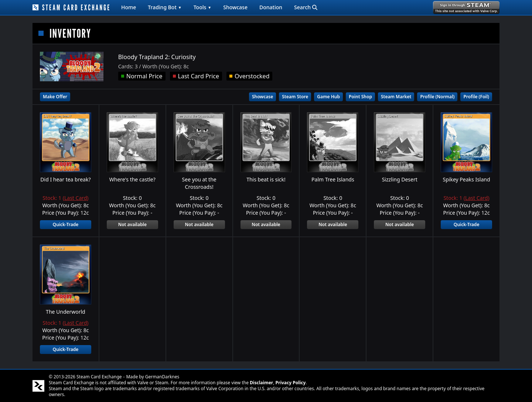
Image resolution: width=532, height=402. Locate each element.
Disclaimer (261, 383)
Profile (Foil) (476, 97)
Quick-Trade (66, 224)
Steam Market (396, 97)
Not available (132, 224)
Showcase (235, 7)
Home (129, 7)
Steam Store (295, 97)
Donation (271, 7)
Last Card (76, 198)
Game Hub (328, 97)
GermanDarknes (162, 377)
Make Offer (55, 97)
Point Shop (360, 97)
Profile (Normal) (437, 97)
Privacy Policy (291, 383)
